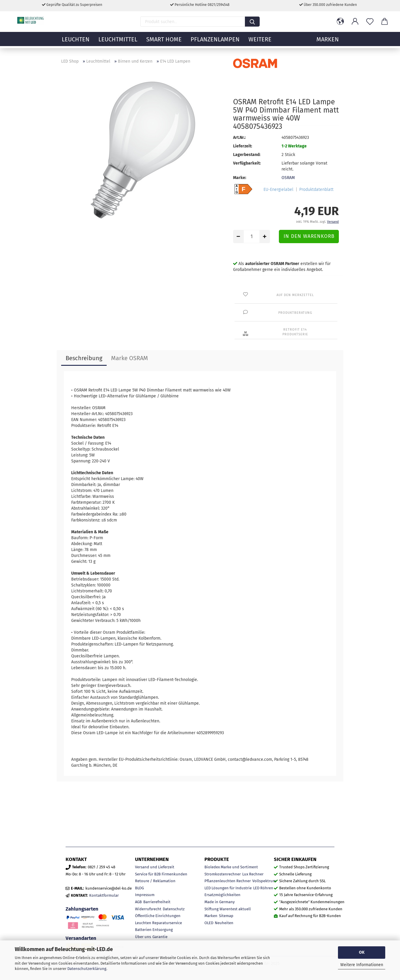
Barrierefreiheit (157, 902)
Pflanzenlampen (215, 43)
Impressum (145, 895)
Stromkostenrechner (223, 874)
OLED (209, 923)
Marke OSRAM (130, 358)
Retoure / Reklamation (155, 881)
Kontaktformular (104, 895)
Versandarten (81, 938)
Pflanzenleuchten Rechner (228, 881)
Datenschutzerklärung (87, 969)
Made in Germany (219, 902)
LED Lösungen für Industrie (228, 888)
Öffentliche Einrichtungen (158, 916)
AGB (138, 902)
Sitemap (226, 916)
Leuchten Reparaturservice (158, 923)
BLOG (139, 888)
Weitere (260, 43)
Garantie (160, 937)
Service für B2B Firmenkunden (161, 874)
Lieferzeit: (243, 146)
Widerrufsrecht (148, 909)
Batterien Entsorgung (154, 930)
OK (362, 952)
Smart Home (164, 43)
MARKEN (328, 43)
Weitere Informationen (362, 965)
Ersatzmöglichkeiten (222, 895)
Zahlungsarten (82, 909)
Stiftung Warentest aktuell (228, 909)
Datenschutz (174, 909)
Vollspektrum (264, 881)
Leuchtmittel (118, 43)
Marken (211, 916)
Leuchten (76, 43)
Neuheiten (224, 923)
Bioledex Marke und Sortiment (231, 867)
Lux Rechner (253, 874)
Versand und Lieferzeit (155, 867)
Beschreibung (84, 358)
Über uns (143, 937)
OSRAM (288, 178)
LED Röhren (263, 888)
